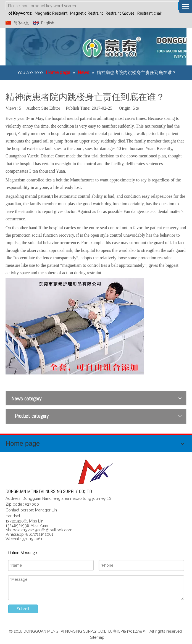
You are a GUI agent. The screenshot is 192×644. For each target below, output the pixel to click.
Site (136, 108)
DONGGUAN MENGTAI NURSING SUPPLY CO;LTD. (68, 631)
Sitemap (97, 637)
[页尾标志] (96, 472)
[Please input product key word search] (92, 6)
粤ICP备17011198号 (131, 631)
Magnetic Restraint (51, 13)
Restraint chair (150, 13)
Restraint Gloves (120, 13)
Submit (23, 609)
